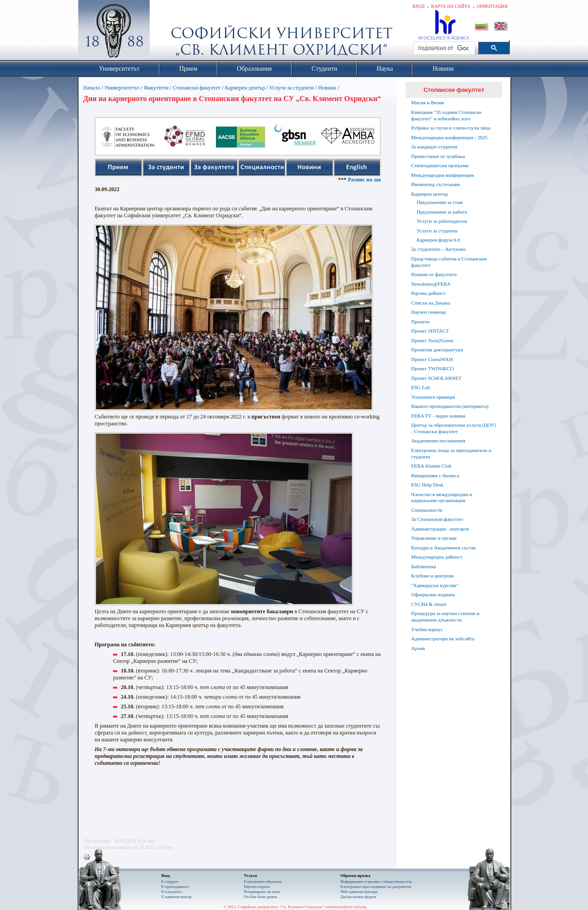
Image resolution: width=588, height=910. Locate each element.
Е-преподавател (175, 887)
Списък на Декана (431, 303)
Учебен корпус (427, 629)
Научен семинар (429, 312)
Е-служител (172, 892)
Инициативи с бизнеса (435, 475)
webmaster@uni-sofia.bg (346, 907)
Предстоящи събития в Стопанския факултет (449, 262)
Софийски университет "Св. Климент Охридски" (166, 32)
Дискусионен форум (358, 897)
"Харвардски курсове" (435, 585)
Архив (418, 648)
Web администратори (359, 892)
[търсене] (443, 48)
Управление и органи (434, 538)
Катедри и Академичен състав (444, 548)
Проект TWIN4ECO (433, 368)
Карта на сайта (450, 6)
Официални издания (433, 594)
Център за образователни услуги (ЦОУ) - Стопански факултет (454, 428)
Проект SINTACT (430, 331)
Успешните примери (433, 397)
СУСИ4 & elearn (429, 604)
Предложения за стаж (440, 202)
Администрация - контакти (440, 529)
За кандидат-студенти (434, 147)
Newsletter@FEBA (431, 284)
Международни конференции (443, 175)
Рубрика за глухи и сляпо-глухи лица (451, 128)
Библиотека (424, 566)
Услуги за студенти (291, 88)
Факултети (156, 88)
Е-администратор (176, 897)
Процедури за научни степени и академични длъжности (445, 616)
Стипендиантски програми (440, 165)
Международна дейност (437, 557)
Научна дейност (428, 293)
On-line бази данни (260, 897)
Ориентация (492, 6)
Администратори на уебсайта (443, 639)
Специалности (427, 510)
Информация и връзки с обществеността (376, 882)
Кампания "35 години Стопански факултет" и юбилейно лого (446, 115)
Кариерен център (245, 88)
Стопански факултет (197, 88)
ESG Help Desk (427, 485)
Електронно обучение (263, 882)
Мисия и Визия (427, 102)
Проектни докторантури (437, 350)
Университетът (122, 88)
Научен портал (257, 887)
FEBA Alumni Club (431, 466)
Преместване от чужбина (438, 156)
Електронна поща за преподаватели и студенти (451, 453)
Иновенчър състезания (435, 184)
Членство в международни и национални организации (441, 497)
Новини (327, 88)
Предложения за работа (442, 212)
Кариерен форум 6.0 (438, 240)
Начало (92, 88)
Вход (419, 6)
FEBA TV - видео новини (438, 416)
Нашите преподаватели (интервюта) (450, 406)
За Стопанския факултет (437, 519)
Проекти (420, 322)
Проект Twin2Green (432, 340)
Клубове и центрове (433, 576)
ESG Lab (421, 387)
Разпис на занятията (380, 180)
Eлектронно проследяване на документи (376, 887)
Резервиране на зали (262, 892)
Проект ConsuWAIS (432, 359)
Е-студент (170, 882)
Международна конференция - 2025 (449, 137)
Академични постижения (438, 441)
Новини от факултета (434, 274)
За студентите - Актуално (438, 249)
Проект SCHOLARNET (436, 378)
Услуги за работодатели (442, 221)
